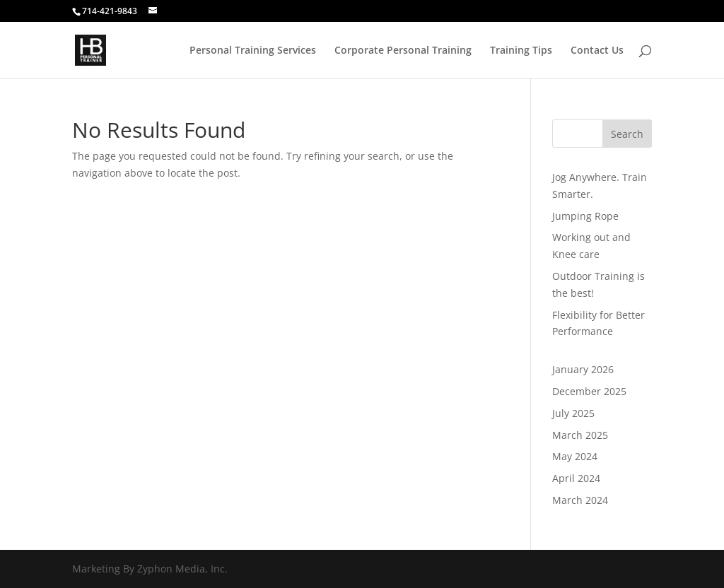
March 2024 (580, 500)
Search (627, 134)
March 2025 (580, 435)
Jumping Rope (585, 216)
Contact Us (597, 51)
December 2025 (589, 391)
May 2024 (575, 456)
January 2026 (583, 369)
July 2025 (573, 413)
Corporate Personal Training (403, 51)
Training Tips (521, 51)
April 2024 (576, 478)
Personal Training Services (253, 51)
